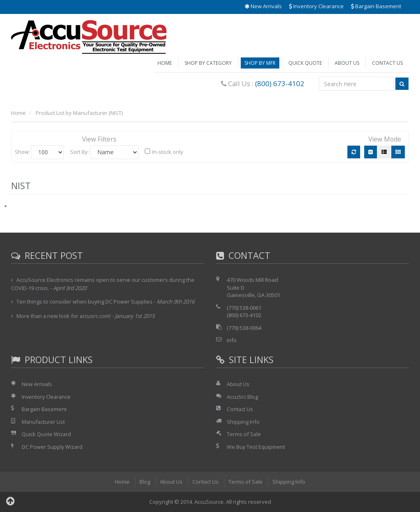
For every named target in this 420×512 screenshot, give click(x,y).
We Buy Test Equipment (256, 447)
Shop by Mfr (260, 63)
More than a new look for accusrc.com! (64, 316)
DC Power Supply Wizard (52, 447)
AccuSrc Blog (242, 397)
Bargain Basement (376, 6)
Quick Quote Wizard (47, 434)
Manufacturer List (44, 422)
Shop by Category (208, 63)
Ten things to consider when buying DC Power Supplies (85, 302)
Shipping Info (243, 422)
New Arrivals (263, 6)
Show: (22, 152)
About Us (347, 63)
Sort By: (80, 152)
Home (165, 63)
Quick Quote (305, 63)
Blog (144, 482)
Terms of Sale (244, 434)
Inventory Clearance (316, 6)
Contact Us (387, 63)
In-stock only (164, 152)
